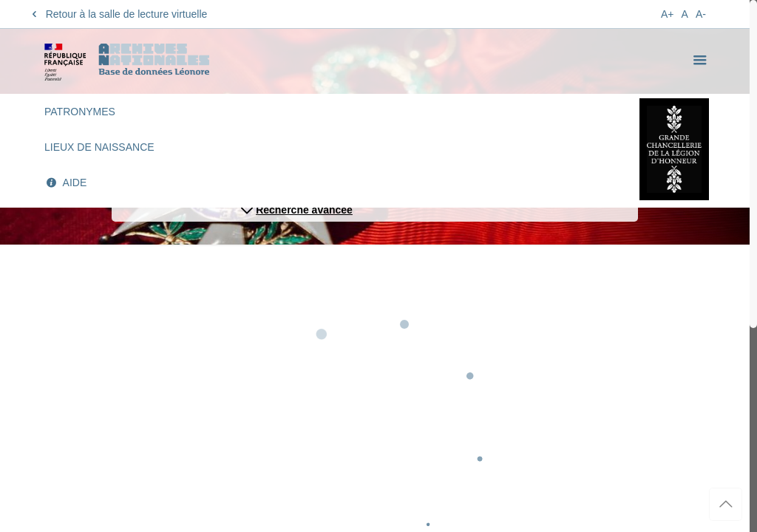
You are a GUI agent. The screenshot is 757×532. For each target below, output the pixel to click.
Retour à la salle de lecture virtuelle (117, 14)
